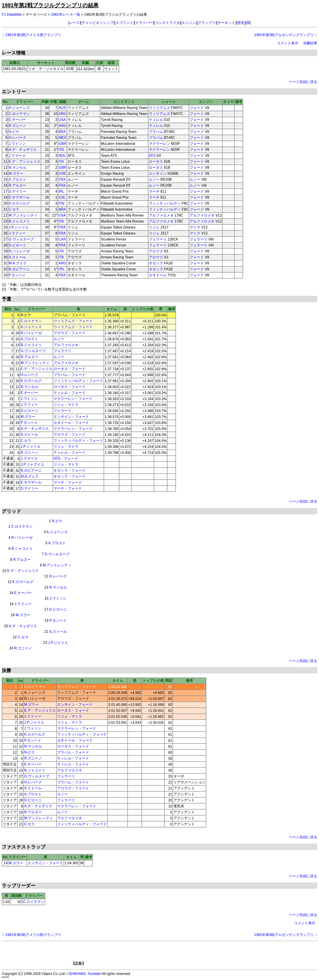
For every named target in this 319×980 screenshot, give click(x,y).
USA (62, 120)
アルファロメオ (161, 215)
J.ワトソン (17, 144)
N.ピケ (14, 132)
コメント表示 (288, 43)
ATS (152, 156)
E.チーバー (17, 120)
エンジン (189, 23)
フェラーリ (158, 239)
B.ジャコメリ (19, 221)
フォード (197, 108)
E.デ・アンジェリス (24, 162)
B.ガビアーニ (19, 269)
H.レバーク (18, 138)
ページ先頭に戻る (303, 82)
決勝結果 (310, 43)
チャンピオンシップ (98, 23)
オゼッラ (156, 263)
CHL (62, 197)
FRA (62, 179)
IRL (61, 191)
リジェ (154, 227)
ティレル (156, 120)
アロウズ (156, 251)
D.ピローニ (18, 245)
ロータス (156, 162)
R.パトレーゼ (19, 251)
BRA (62, 132)
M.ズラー (16, 173)
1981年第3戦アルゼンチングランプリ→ (286, 35)
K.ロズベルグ (19, 203)
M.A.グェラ (18, 263)
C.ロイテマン (19, 114)
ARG (62, 114)
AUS (62, 108)
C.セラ (14, 209)
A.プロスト (17, 179)
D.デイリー (18, 191)
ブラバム (156, 132)
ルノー (154, 179)
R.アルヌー (18, 185)
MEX (62, 138)
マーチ (154, 191)
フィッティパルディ (165, 203)
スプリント (124, 23)
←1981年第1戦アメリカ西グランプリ (32, 35)
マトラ (195, 227)
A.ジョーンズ (19, 108)
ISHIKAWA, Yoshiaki (85, 974)
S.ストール (17, 257)
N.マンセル (18, 168)
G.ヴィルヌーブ (21, 239)
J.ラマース (17, 156)
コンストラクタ (167, 23)
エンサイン (158, 173)
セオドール (158, 275)
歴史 (241, 23)
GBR (62, 144)
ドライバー (144, 23)
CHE (62, 173)
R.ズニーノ (18, 126)
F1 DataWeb (12, 15)
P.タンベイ (17, 275)
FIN (61, 203)
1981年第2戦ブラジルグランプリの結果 (50, 5)
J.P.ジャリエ (19, 227)
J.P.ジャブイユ (32, 464)
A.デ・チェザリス (23, 150)
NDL (62, 156)
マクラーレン (159, 144)
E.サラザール (19, 197)
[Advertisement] (167, 955)
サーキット (226, 23)
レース (74, 23)
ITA (61, 150)
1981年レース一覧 (66, 15)
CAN (62, 239)
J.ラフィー (17, 233)
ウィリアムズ (159, 108)
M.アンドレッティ (23, 215)
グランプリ (207, 23)
